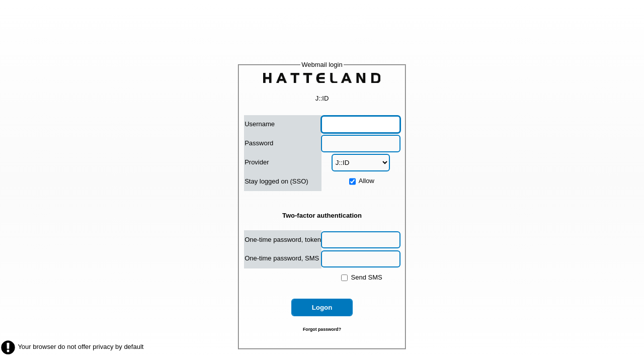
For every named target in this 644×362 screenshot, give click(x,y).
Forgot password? (322, 329)
